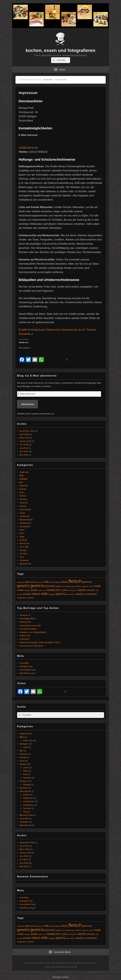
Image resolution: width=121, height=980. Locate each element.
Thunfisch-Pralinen (28, 629)
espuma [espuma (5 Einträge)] (58, 582)
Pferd (22, 530)
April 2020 (24, 434)
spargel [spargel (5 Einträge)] (52, 594)
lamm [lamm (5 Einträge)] (78, 586)
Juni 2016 (24, 451)
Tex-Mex (23, 554)
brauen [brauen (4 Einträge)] (40, 582)
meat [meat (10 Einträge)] (97, 586)
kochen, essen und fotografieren (60, 50)
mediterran (24, 516)
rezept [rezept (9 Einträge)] (51, 590)
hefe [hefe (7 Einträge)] (52, 586)
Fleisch (23, 496)
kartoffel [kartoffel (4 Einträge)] (68, 586)
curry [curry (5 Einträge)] (51, 582)
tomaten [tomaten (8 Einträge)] (92, 594)
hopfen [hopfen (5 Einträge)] (58, 586)
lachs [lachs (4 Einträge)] (73, 586)
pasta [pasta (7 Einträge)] (34, 590)
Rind (22, 533)
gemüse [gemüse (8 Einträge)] (87, 582)
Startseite (48, 80)
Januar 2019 (25, 441)
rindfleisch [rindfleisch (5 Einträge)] (65, 590)
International (25, 510)
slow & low (24, 543)
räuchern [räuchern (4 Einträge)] (74, 590)
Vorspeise (24, 560)
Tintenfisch (24, 639)
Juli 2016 (24, 448)
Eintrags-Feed (26, 666)
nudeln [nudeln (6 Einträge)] (21, 590)
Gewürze (24, 503)
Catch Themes (69, 967)
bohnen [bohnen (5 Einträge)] (33, 582)
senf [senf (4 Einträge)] (97, 590)
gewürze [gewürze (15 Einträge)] (37, 586)
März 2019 (24, 438)
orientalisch (25, 526)
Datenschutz (25, 622)
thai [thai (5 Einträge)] (85, 594)
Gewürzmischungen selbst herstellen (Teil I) (40, 642)
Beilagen (24, 479)
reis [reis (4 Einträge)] (45, 590)
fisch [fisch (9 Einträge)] (65, 582)
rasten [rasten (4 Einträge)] (40, 590)
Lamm (22, 513)
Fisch (22, 492)
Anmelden (24, 663)
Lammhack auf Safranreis (31, 646)
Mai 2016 (24, 455)
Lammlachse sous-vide (30, 625)
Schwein (23, 540)
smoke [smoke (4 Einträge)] (20, 594)
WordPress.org (28, 673)
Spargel (23, 550)
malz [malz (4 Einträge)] (91, 586)
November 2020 (27, 431)
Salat (22, 537)
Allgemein (24, 472)
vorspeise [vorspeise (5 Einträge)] (21, 598)
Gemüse (23, 499)
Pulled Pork (25, 636)
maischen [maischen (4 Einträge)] (85, 586)
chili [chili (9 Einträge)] (46, 582)
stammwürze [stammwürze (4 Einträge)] (71, 594)
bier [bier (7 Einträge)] (27, 582)
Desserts (24, 486)
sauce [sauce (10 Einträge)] (82, 590)
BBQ (22, 475)
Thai (22, 557)
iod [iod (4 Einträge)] (63, 586)
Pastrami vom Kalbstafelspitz (33, 632)
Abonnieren (28, 404)
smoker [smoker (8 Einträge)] (27, 594)
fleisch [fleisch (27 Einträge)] (75, 581)
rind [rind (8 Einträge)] (58, 590)
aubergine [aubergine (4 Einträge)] (21, 582)
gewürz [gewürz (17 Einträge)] (23, 586)
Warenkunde (25, 564)
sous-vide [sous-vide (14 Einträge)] (40, 594)
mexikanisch (25, 523)
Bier (21, 482)
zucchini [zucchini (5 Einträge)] (30, 598)
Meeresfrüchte (26, 520)
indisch (23, 506)
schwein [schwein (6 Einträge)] (91, 590)
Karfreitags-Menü (28, 619)
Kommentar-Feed (28, 670)
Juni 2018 (24, 445)
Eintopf (23, 489)
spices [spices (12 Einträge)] (60, 594)
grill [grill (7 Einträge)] (47, 586)
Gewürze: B (25, 615)
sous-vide (24, 547)
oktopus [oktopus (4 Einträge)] (27, 590)
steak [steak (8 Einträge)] (79, 594)
